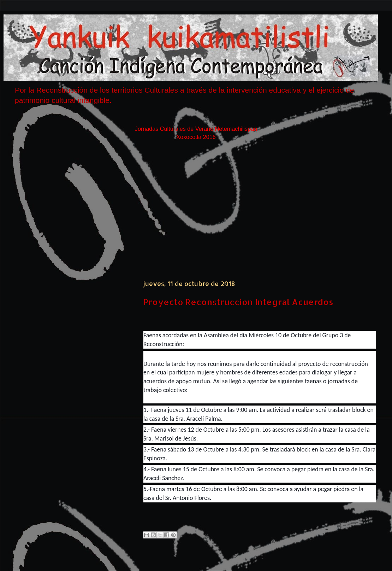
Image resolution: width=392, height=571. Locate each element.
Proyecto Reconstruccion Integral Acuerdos (238, 302)
